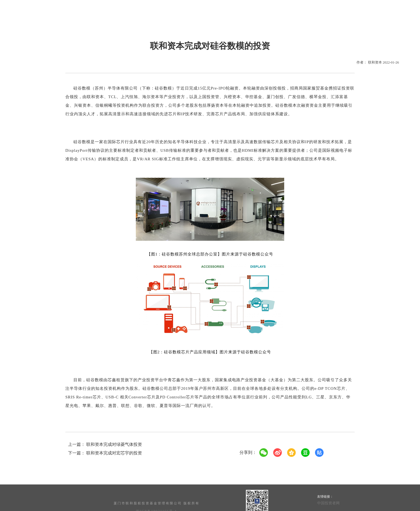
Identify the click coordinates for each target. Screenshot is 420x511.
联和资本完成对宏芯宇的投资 (114, 453)
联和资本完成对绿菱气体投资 (114, 444)
